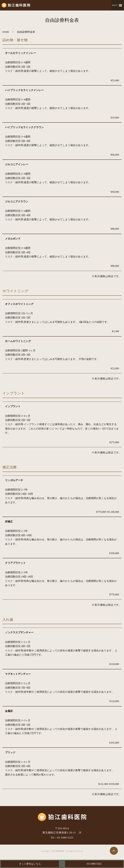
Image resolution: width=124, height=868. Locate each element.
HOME (6, 32)
